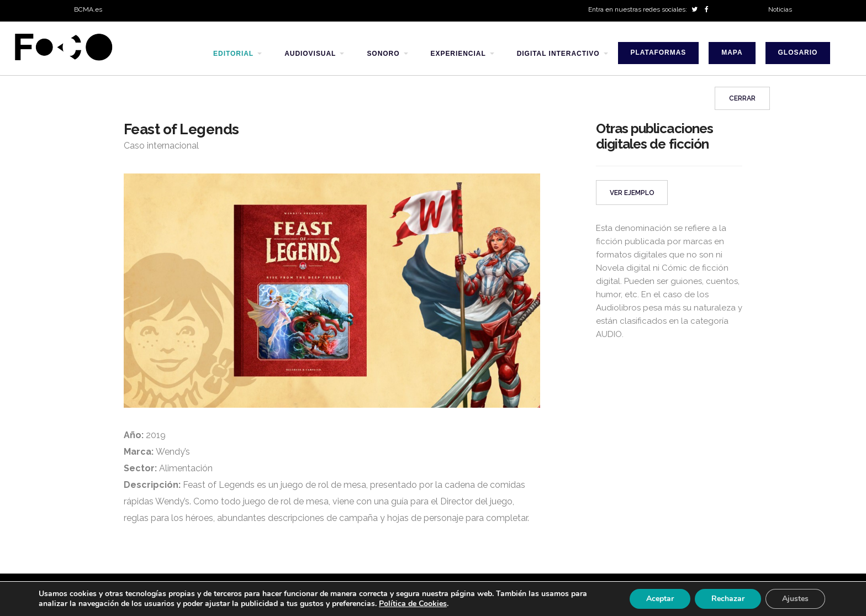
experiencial (458, 54)
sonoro (383, 54)
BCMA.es (88, 9)
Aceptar (660, 599)
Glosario (798, 52)
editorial (233, 54)
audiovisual (310, 54)
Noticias (780, 9)
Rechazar (728, 599)
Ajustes (795, 599)
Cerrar (742, 98)
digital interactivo (558, 54)
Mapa (732, 52)
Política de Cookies (413, 604)
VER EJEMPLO (632, 193)
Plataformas (659, 52)
